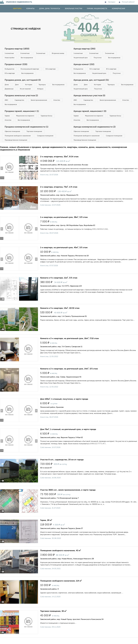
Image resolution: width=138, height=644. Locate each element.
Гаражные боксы (48, 122)
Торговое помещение (36, 138)
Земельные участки (73, 9)
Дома (7, 85)
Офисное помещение (13, 138)
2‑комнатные (26, 53)
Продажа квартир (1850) (17, 49)
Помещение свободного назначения (18, 142)
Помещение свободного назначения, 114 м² (61, 587)
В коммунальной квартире (31, 69)
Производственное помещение (16, 147)
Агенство (59, 106)
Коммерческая (118, 9)
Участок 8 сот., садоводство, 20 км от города (62, 466)
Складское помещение (47, 142)
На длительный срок (81, 58)
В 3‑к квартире (10, 74)
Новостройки (30, 58)
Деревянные (29, 90)
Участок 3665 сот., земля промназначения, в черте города (68, 497)
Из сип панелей (46, 90)
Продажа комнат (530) (16, 65)
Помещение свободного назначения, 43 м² (61, 557)
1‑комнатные (10, 53)
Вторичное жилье (11, 58)
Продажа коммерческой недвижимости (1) (27, 133)
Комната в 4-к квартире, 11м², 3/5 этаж (59, 284)
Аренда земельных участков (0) (90, 101)
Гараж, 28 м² (46, 527)
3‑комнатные (42, 53)
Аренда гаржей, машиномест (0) (90, 117)
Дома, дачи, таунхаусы (50, 9)
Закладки (110, 2)
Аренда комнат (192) (84, 65)
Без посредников (48, 58)
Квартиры (17, 9)
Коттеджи (30, 85)
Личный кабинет (127, 2)
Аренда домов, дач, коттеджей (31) (92, 85)
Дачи (18, 85)
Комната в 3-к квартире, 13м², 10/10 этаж (60, 315)
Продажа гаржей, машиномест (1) (22, 117)
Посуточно (99, 58)
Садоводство (20, 106)
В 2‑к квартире (53, 69)
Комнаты (30, 9)
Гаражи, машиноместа (97, 9)
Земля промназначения (41, 106)
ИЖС (7, 106)
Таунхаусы (44, 85)
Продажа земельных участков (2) (22, 101)
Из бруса (8, 94)
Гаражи (7, 122)
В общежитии (10, 69)
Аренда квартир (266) (85, 49)
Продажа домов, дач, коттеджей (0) (23, 81)
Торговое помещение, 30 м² (53, 618)
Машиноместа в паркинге (26, 122)
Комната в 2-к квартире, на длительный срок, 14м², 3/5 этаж (69, 375)
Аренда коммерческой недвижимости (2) (95, 133)
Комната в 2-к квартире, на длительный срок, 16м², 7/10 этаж (69, 345)
